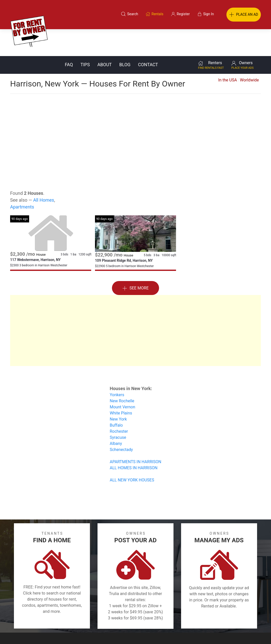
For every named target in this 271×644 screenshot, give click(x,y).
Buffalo (116, 398)
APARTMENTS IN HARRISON (135, 435)
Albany (116, 417)
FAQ (69, 38)
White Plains (121, 386)
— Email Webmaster (251, 632)
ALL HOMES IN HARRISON (133, 441)
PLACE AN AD (244, 15)
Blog (125, 38)
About (105, 38)
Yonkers (117, 368)
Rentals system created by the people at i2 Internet (195, 632)
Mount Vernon (122, 380)
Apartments (22, 180)
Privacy (139, 619)
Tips (85, 38)
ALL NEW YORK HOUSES (132, 453)
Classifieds (53, 619)
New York (118, 392)
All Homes (44, 173)
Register (220, 619)
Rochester (119, 404)
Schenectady (121, 423)
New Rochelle (122, 374)
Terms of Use (83, 619)
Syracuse (118, 411)
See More (135, 261)
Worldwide (249, 53)
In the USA (227, 53)
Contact (148, 38)
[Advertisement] (135, 105)
